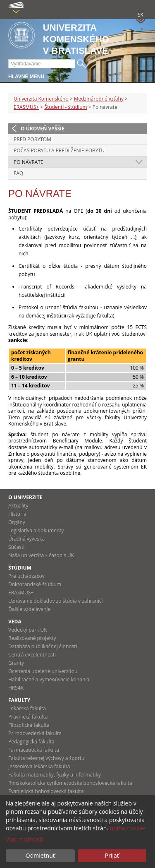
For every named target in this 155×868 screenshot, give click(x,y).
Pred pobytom (32, 139)
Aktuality (18, 506)
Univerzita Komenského (41, 99)
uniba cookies (129, 828)
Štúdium (20, 568)
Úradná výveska (26, 539)
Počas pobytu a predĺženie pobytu (59, 150)
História (17, 514)
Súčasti (16, 547)
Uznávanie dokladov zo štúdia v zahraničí (56, 601)
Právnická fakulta (28, 717)
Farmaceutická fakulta (34, 750)
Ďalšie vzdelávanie (29, 609)
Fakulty (19, 700)
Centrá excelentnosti (32, 655)
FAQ (18, 173)
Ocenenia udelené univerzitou (43, 671)
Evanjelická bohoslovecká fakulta (46, 791)
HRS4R (16, 688)
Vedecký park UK (28, 630)
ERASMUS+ (26, 107)
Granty (16, 663)
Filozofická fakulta (29, 725)
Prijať (112, 855)
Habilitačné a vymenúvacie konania (49, 679)
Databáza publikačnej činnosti (43, 646)
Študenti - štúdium (66, 107)
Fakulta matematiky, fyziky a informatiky (55, 775)
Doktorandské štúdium (35, 584)
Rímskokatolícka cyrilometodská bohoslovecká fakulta (70, 783)
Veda (15, 622)
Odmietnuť (40, 855)
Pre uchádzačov (26, 576)
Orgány (17, 522)
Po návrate (29, 162)
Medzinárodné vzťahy (99, 99)
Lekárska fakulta (27, 708)
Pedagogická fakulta (31, 742)
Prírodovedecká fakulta (35, 733)
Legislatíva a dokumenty (36, 530)
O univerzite (25, 497)
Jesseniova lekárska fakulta (39, 766)
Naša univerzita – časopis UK (41, 555)
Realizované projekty (32, 638)
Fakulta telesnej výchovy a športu (46, 758)
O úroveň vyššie (43, 129)
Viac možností (24, 839)
